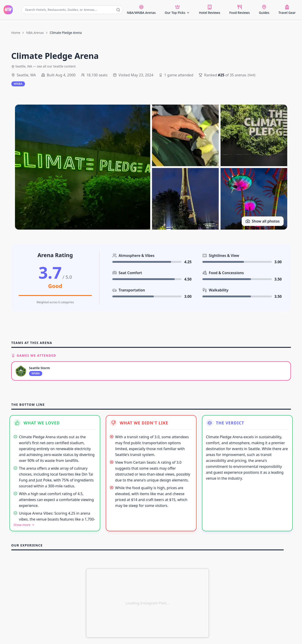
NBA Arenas (35, 33)
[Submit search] (118, 10)
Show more (24, 525)
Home (16, 33)
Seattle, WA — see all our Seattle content (44, 66)
